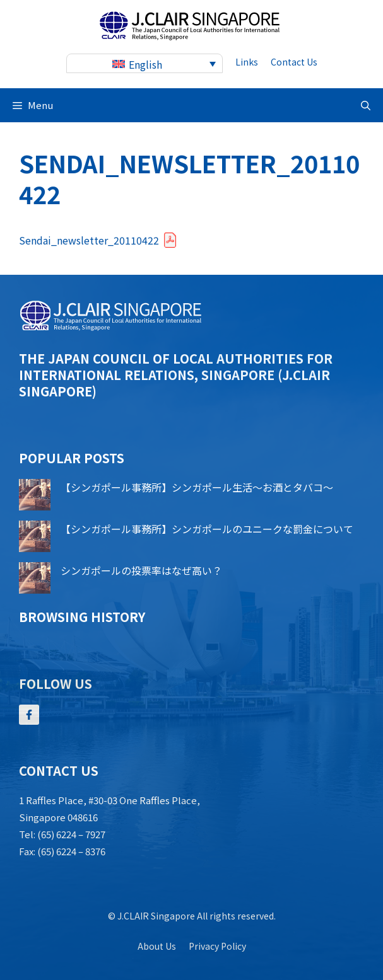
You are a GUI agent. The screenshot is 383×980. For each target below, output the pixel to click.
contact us (294, 62)
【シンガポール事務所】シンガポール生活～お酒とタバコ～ (197, 487)
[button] (366, 105)
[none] (144, 63)
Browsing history (82, 617)
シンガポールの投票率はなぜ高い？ (141, 570)
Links (247, 62)
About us (157, 946)
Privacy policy (217, 946)
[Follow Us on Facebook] (29, 715)
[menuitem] (144, 63)
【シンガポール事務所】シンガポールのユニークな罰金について (207, 529)
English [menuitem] (145, 64)
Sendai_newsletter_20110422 (89, 240)
